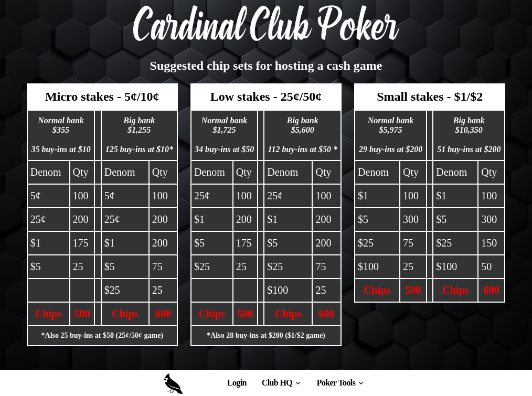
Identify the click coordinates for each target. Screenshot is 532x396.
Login (237, 383)
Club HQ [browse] (282, 383)
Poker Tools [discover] (341, 383)
